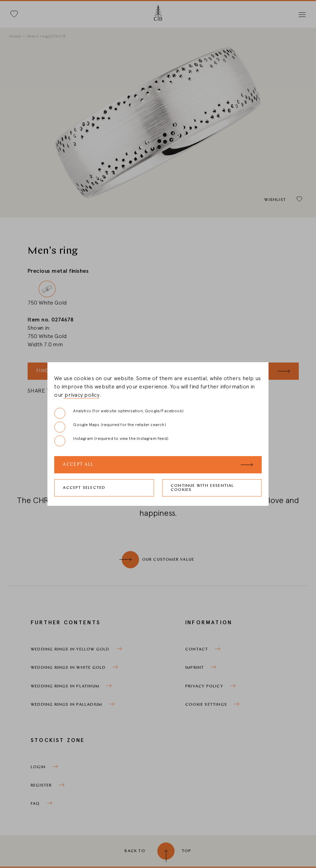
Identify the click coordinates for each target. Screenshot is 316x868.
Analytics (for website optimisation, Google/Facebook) (119, 413)
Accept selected (84, 488)
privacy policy (81, 395)
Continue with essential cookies (203, 488)
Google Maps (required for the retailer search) (110, 427)
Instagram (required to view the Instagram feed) (111, 441)
